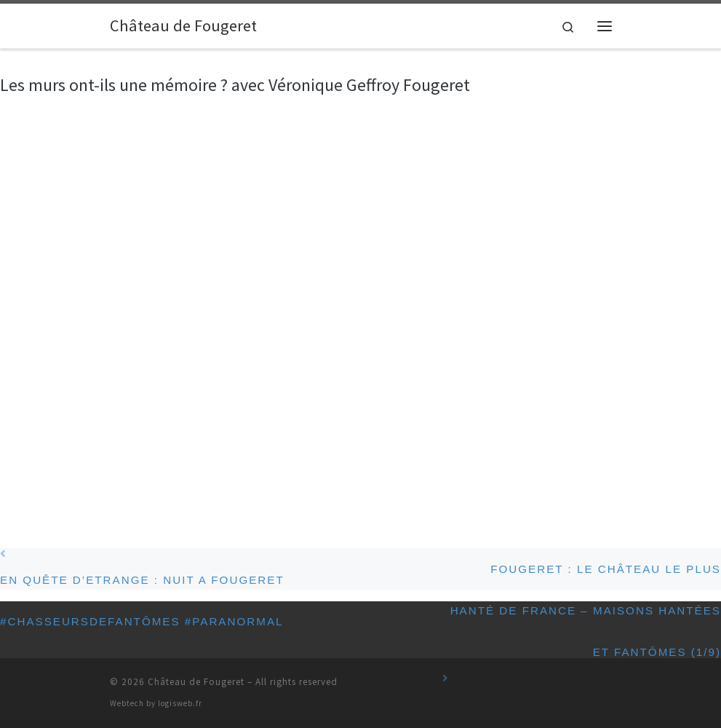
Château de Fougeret (196, 682)
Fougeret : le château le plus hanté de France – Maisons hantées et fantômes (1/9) (582, 576)
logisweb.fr (180, 703)
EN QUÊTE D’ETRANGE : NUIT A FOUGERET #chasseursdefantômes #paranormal (221, 569)
